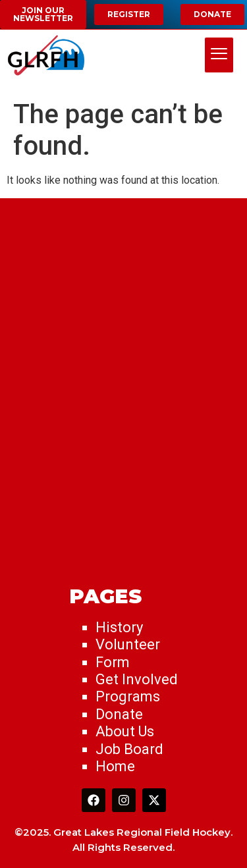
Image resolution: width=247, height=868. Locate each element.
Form (113, 662)
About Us (125, 731)
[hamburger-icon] (219, 55)
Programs (128, 696)
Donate (119, 714)
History (119, 627)
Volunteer (128, 644)
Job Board (129, 749)
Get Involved (137, 679)
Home (115, 766)
